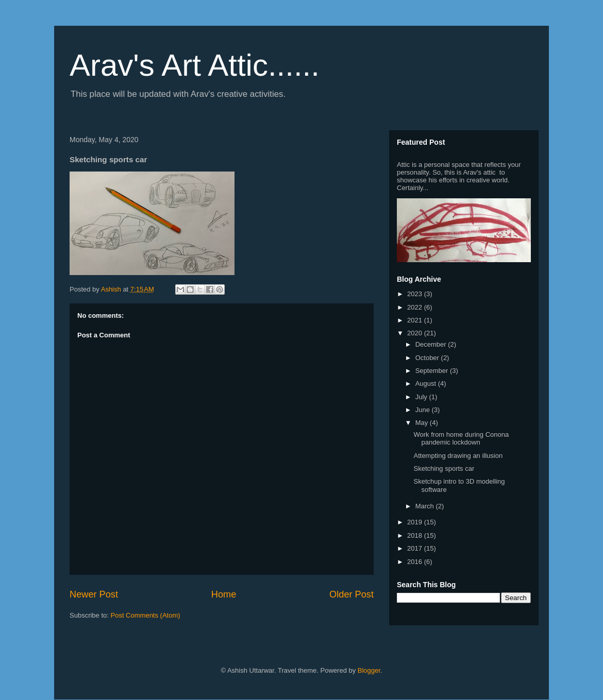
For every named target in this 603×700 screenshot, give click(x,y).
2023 (416, 294)
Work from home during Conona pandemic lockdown (461, 439)
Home (224, 594)
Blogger (369, 670)
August (427, 383)
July (422, 397)
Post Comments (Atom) (146, 615)
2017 (416, 548)
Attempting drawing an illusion (458, 456)
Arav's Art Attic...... (195, 65)
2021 (416, 320)
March (426, 506)
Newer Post (94, 594)
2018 (416, 535)
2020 (416, 333)
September (433, 371)
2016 (416, 562)
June (424, 410)
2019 (416, 522)
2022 (416, 307)
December (432, 344)
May (423, 423)
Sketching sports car (444, 468)
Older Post (351, 594)
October (428, 358)
